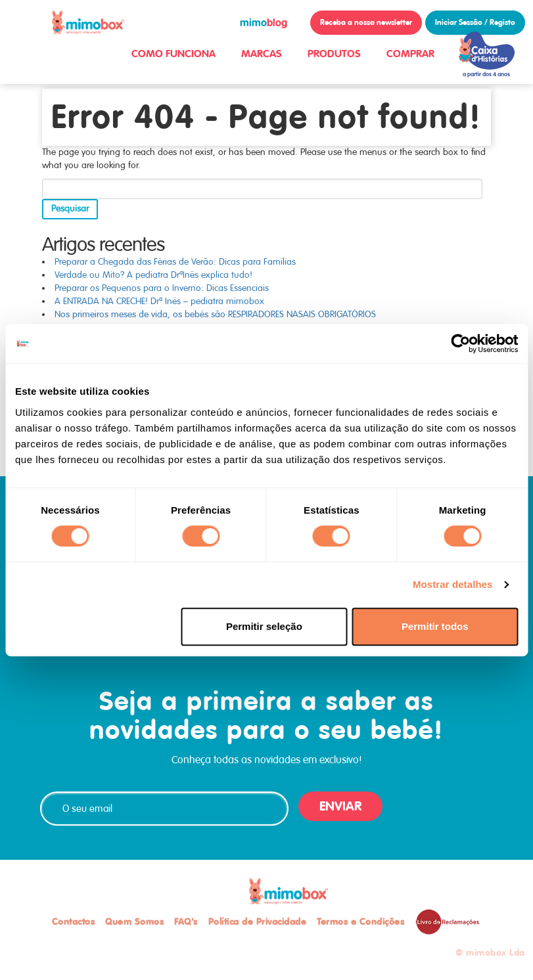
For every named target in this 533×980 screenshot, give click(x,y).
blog (264, 23)
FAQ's (186, 922)
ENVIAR (340, 806)
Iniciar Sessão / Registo (475, 22)
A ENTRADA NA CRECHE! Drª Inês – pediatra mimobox (159, 301)
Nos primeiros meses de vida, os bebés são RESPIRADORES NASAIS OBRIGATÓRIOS (215, 314)
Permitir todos (435, 626)
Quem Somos (134, 922)
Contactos (74, 922)
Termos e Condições (360, 922)
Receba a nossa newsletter (366, 22)
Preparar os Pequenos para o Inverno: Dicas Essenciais (162, 288)
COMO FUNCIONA (174, 54)
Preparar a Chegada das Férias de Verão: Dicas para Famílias (175, 262)
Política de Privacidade (258, 922)
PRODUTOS (334, 54)
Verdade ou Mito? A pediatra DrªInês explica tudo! (153, 275)
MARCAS (262, 54)
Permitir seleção (264, 626)
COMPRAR (410, 54)
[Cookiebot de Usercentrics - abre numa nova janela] (460, 344)
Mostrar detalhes (453, 584)
